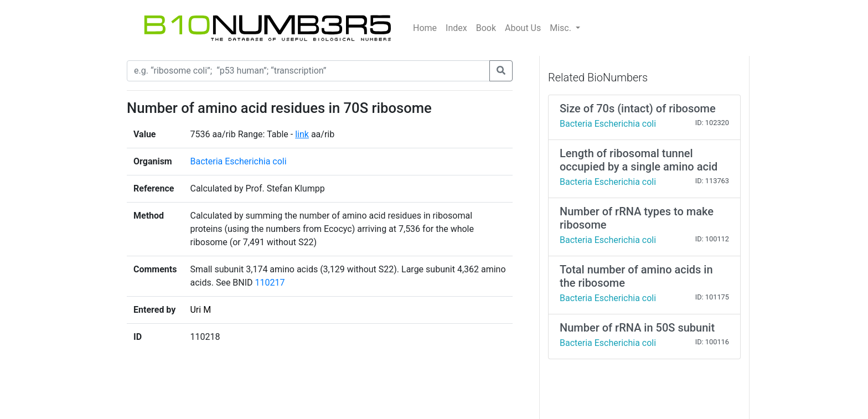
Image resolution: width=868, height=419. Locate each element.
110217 (270, 283)
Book (486, 28)
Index (456, 28)
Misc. (562, 28)
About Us (523, 28)
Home (425, 28)
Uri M (200, 310)
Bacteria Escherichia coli (238, 161)
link (302, 134)
